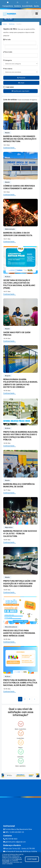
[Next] (30, 699)
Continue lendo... (10, 148)
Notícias (12, 24)
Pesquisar (21, 78)
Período (7, 40)
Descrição (8, 52)
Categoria (7, 60)
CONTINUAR (32, 859)
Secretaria (8, 69)
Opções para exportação (20, 91)
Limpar (21, 83)
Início (5, 24)
